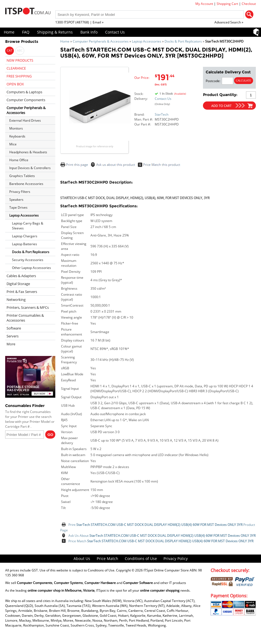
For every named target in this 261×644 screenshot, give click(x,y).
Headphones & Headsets (28, 152)
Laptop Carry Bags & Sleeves (28, 226)
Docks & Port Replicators (183, 41)
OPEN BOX (15, 84)
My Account (204, 4)
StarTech (162, 114)
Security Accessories (28, 260)
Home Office (19, 160)
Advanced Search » (229, 22)
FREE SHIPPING (19, 76)
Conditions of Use (141, 558)
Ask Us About (162, 536)
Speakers (16, 200)
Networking (16, 299)
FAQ (26, 32)
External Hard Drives (25, 120)
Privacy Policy (176, 558)
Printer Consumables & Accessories (25, 318)
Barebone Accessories (26, 184)
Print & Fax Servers (22, 292)
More (11, 344)
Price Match (161, 541)
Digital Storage (18, 284)
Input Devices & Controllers (30, 168)
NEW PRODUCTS (20, 60)
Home (9, 32)
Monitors (16, 128)
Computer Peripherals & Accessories (101, 41)
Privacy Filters (20, 192)
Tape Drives (18, 207)
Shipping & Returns (55, 32)
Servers (13, 336)
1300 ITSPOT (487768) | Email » (79, 22)
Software (14, 328)
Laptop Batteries (25, 244)
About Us (82, 558)
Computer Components (26, 100)
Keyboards (17, 136)
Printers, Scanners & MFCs (28, 307)
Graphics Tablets (22, 176)
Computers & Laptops (24, 92)
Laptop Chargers (25, 236)
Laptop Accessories (147, 41)
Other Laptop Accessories (31, 268)
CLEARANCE (16, 68)
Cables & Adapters (21, 276)
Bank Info (89, 32)
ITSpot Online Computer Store (166, 570)
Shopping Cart (227, 4)
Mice (13, 144)
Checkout (249, 4)
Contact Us (115, 32)
